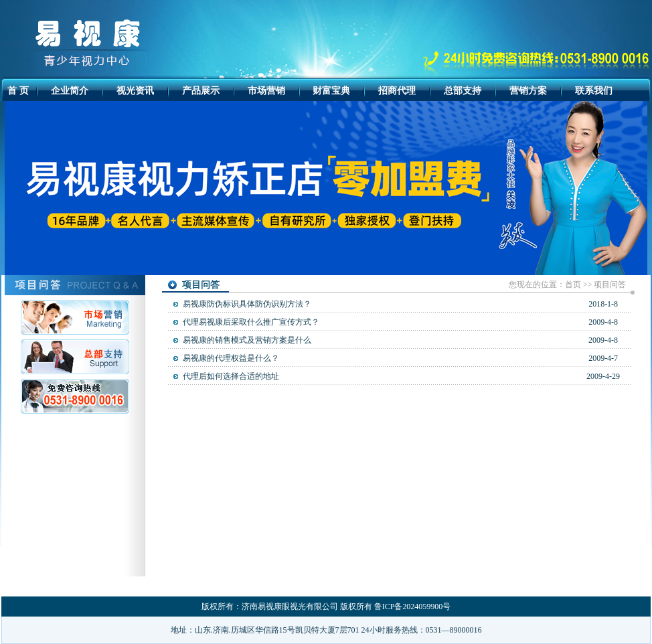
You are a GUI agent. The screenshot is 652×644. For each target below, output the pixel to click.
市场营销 (266, 91)
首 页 (18, 91)
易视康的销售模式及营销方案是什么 (247, 340)
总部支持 (463, 91)
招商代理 (397, 91)
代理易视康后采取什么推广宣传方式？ (251, 322)
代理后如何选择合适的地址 (231, 376)
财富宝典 (331, 91)
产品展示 (201, 91)
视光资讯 (135, 91)
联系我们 (594, 91)
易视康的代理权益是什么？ (231, 358)
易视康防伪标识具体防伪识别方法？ (247, 304)
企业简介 (70, 91)
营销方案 (528, 91)
